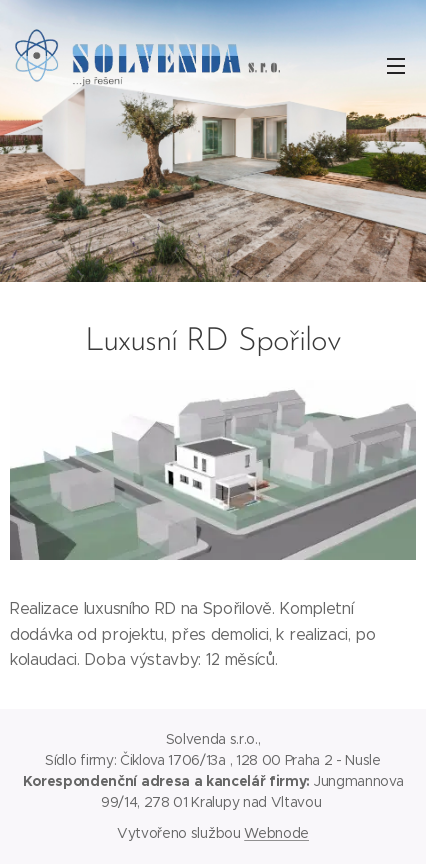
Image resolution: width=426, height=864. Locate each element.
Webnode (276, 833)
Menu (396, 66)
